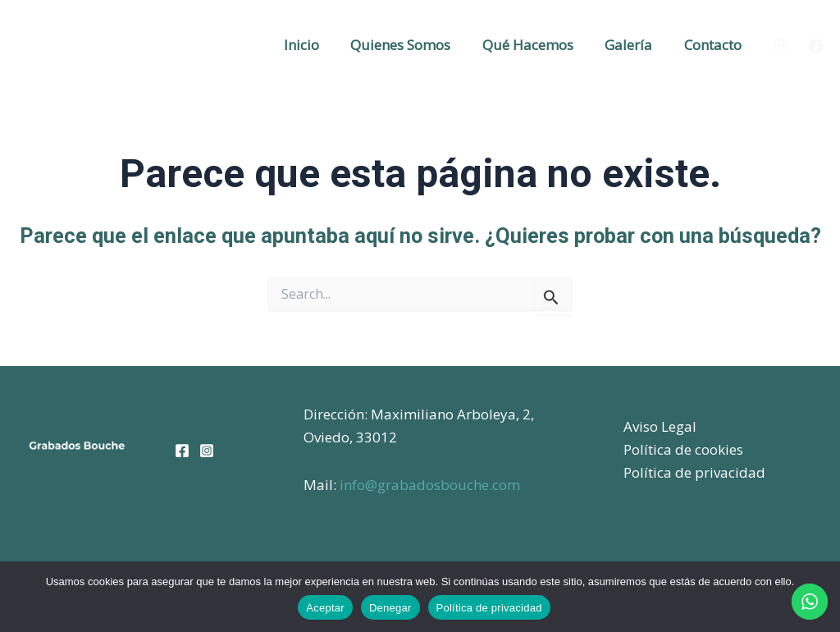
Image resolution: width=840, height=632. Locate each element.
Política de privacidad (694, 472)
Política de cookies (683, 449)
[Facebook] (816, 46)
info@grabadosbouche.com (430, 485)
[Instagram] (781, 46)
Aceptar (325, 608)
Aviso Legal (660, 426)
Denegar (390, 608)
